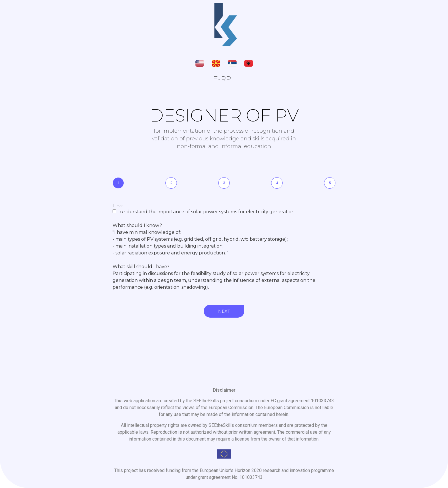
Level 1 (120, 206)
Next (224, 311)
